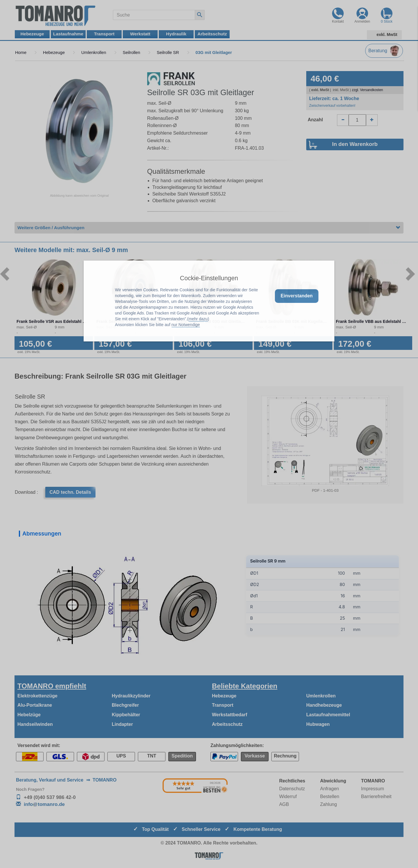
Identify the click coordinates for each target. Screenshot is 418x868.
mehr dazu (198, 319)
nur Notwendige (186, 325)
